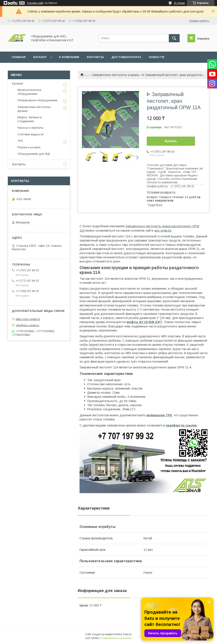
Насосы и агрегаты (30, 128)
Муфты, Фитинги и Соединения (30, 119)
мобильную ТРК (159, 415)
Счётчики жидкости (30, 134)
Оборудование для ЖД (34, 154)
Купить (171, 141)
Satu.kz (127, 634)
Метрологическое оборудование (29, 92)
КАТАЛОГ (40, 57)
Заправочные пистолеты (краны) (34, 109)
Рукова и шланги (29, 147)
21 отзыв (179, 3)
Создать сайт (35, 3)
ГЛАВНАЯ (19, 57)
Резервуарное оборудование (37, 100)
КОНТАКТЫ (95, 57)
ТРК (20, 141)
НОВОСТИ (157, 57)
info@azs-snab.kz (28, 325)
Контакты (19, 164)
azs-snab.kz (163, 230)
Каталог (18, 84)
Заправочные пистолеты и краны (116, 75)
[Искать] (174, 38)
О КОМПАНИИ (69, 57)
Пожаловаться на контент (116, 638)
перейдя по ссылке (181, 425)
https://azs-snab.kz (28, 319)
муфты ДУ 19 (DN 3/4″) (144, 322)
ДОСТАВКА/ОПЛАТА (126, 57)
